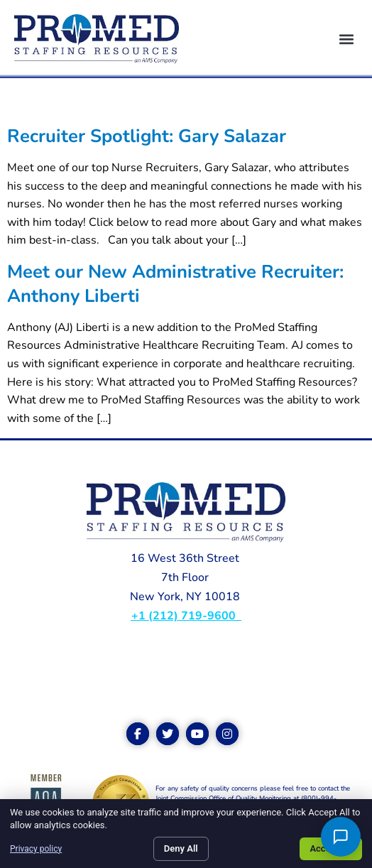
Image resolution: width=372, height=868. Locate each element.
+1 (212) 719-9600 (185, 616)
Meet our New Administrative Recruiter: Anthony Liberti (175, 283)
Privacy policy (36, 849)
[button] (346, 39)
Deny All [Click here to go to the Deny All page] (181, 848)
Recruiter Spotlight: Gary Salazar (147, 136)
